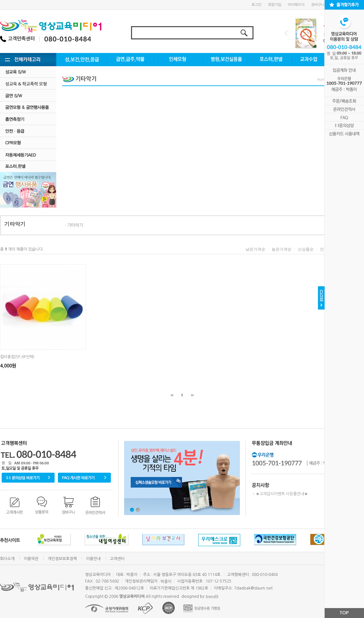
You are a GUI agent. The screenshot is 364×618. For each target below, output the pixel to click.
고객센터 (117, 559)
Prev (286, 33)
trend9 (212, 596)
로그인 (256, 5)
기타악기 (75, 225)
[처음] (172, 395)
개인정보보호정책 (62, 559)
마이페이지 (296, 5)
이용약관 (31, 559)
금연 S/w (28, 95)
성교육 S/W (28, 72)
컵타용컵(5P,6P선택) (17, 357)
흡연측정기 (28, 119)
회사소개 (7, 559)
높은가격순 (282, 249)
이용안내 (93, 559)
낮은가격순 (255, 249)
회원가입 (275, 5)
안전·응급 (28, 131)
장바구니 (318, 5)
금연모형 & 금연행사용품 (28, 107)
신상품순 (306, 249)
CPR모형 (28, 143)
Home (322, 80)
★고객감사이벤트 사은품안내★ (282, 494)
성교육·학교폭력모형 (28, 84)
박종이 (166, 582)
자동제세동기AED (28, 155)
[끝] (192, 395)
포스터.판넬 (28, 166)
